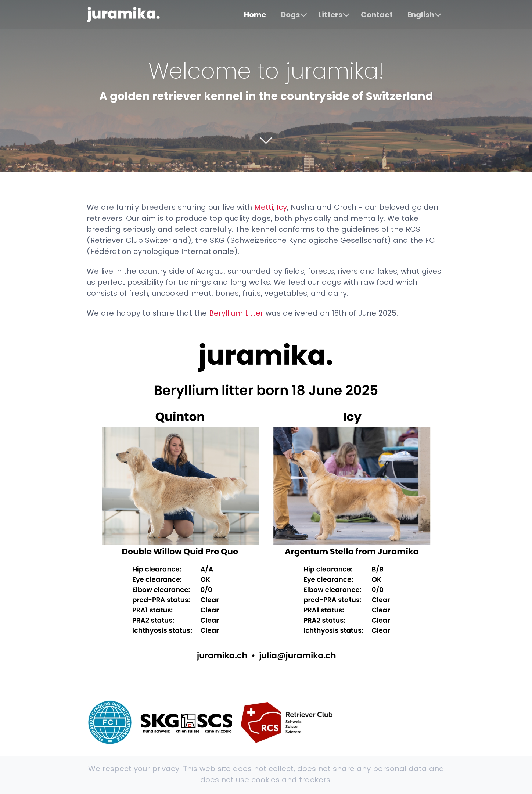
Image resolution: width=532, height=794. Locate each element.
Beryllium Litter (236, 313)
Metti (264, 207)
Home (255, 15)
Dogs (290, 15)
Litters (330, 15)
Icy (282, 207)
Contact (377, 15)
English (421, 15)
